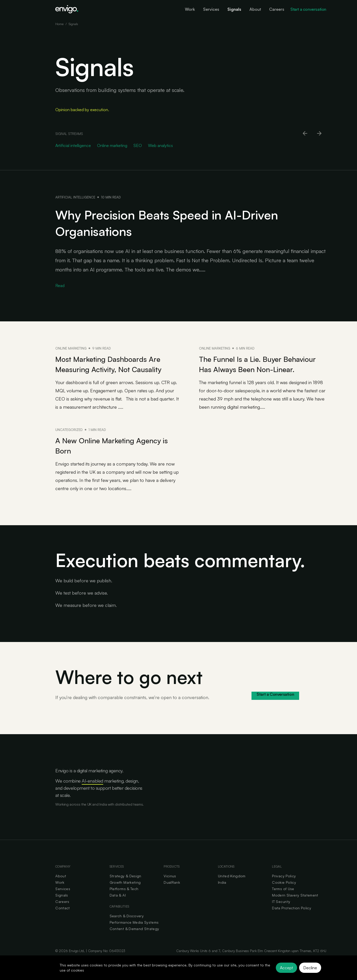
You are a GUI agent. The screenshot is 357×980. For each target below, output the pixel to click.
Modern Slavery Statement (295, 905)
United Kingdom (232, 886)
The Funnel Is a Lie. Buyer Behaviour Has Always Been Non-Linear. (260, 369)
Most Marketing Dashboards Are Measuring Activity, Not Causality (116, 364)
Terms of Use (283, 899)
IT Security (281, 912)
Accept (286, 968)
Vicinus (170, 886)
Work (60, 893)
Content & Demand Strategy (134, 939)
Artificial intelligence (75, 197)
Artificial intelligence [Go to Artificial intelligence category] (73, 145)
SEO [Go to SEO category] (138, 145)
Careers (62, 912)
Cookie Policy (284, 893)
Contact (62, 918)
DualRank (172, 893)
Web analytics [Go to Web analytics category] (160, 145)
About (61, 886)
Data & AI (118, 905)
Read (60, 286)
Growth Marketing (125, 893)
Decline (310, 968)
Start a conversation (308, 9)
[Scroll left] (305, 134)
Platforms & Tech (124, 899)
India (222, 893)
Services (63, 899)
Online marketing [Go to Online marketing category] (112, 145)
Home (59, 24)
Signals (62, 905)
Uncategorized (69, 440)
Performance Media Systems (134, 932)
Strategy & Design (125, 886)
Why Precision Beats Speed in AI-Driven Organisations (187, 222)
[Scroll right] (320, 134)
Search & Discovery (127, 926)
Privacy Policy (284, 886)
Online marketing (71, 348)
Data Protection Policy (292, 918)
